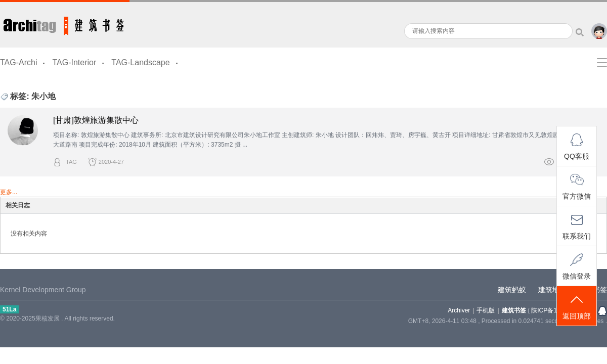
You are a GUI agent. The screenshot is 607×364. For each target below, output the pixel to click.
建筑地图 (552, 290)
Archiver (459, 310)
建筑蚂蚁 (512, 290)
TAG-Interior (74, 62)
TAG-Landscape (140, 62)
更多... (9, 192)
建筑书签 (65, 24)
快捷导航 (602, 63)
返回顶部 (577, 307)
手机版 (486, 310)
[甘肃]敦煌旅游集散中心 (96, 120)
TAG (71, 162)
